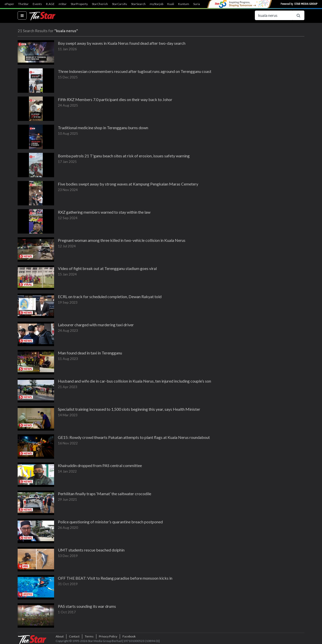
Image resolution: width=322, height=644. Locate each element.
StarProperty (79, 4)
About (60, 636)
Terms (89, 636)
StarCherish (100, 4)
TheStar (23, 4)
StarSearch (138, 4)
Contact (74, 636)
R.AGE (50, 4)
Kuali (171, 4)
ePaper (9, 4)
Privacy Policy (108, 636)
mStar (63, 4)
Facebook (129, 636)
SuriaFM (199, 4)
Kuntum (184, 4)
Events (37, 4)
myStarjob (156, 4)
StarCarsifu (119, 4)
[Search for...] (274, 15)
